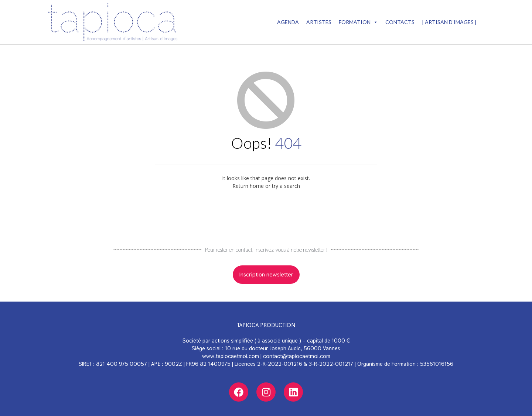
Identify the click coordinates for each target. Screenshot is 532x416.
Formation (358, 22)
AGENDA (288, 22)
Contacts (400, 22)
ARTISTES (319, 22)
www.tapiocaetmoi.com (231, 356)
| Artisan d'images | (449, 22)
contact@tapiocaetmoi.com (297, 356)
